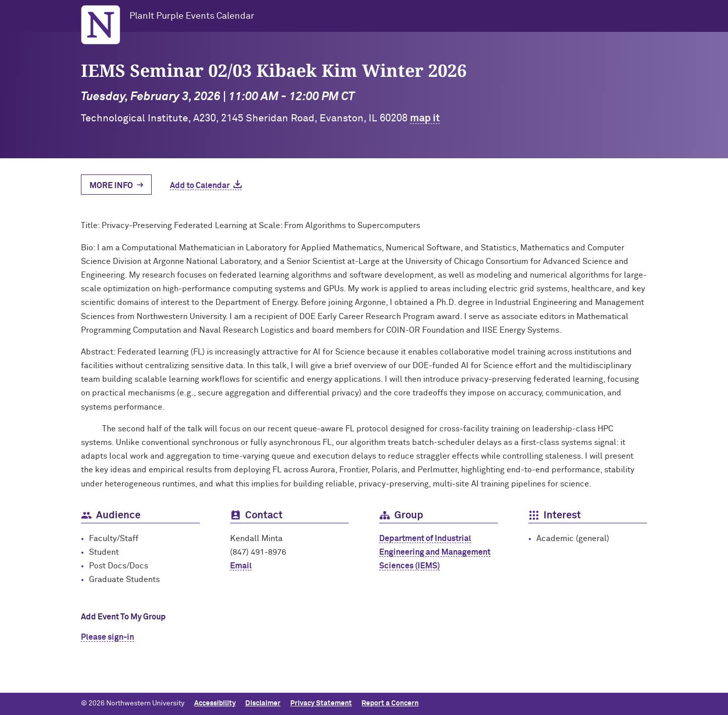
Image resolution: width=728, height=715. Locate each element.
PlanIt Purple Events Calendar (192, 16)
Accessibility (215, 703)
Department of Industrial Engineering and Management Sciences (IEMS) (435, 552)
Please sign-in (107, 637)
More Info (111, 186)
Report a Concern (390, 703)
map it (425, 118)
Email (241, 566)
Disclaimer (263, 703)
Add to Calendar (200, 186)
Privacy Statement (321, 703)
